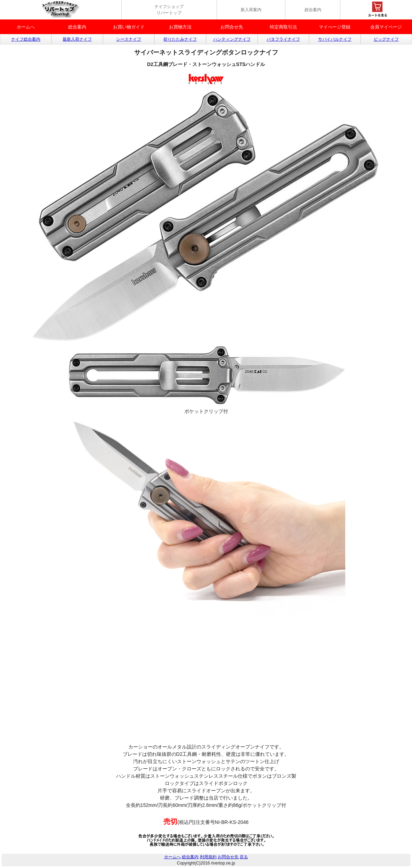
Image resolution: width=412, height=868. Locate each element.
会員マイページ (386, 27)
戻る (244, 857)
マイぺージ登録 (335, 27)
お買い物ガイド (129, 27)
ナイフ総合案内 (26, 39)
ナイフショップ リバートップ (169, 10)
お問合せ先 (232, 27)
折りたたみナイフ (180, 39)
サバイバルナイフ (335, 39)
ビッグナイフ (386, 39)
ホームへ (26, 27)
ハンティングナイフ (232, 39)
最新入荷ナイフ (77, 39)
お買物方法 (180, 27)
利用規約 (208, 857)
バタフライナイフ (283, 39)
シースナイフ (129, 39)
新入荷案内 (251, 10)
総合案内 (313, 10)
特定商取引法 (283, 27)
